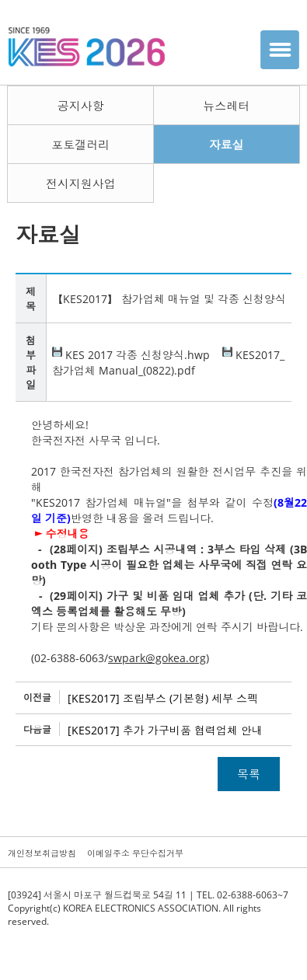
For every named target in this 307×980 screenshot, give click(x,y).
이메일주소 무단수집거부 (135, 853)
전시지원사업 (81, 183)
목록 (249, 774)
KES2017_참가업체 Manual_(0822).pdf (168, 363)
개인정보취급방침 (42, 853)
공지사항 (81, 106)
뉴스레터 (226, 106)
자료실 (227, 145)
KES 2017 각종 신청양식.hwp (131, 355)
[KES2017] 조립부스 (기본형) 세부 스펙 (163, 698)
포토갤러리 (80, 145)
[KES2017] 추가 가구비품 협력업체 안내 (165, 730)
